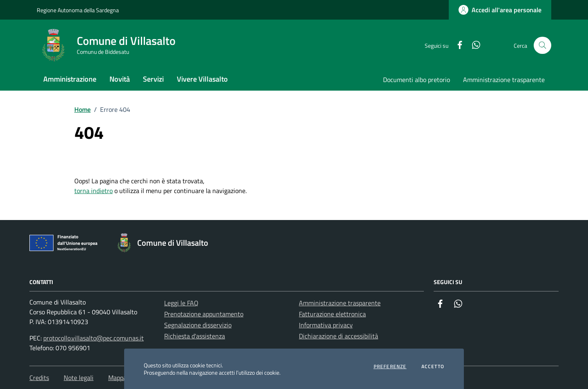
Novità (120, 79)
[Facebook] (457, 46)
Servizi (153, 79)
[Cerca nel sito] (542, 46)
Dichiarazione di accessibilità (339, 336)
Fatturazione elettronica (332, 314)
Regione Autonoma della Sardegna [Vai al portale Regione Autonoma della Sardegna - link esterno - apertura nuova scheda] (78, 10)
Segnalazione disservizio (198, 325)
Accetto (433, 367)
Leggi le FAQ (181, 303)
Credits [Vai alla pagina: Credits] (39, 378)
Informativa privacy (326, 325)
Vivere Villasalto (202, 79)
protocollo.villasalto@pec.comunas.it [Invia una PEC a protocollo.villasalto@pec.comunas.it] (94, 338)
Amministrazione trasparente (504, 80)
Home (82, 109)
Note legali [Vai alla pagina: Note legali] (79, 378)
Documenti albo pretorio (416, 80)
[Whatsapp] (473, 46)
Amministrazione (70, 79)
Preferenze (390, 367)
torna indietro (94, 191)
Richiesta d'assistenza (195, 336)
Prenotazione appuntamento (204, 314)
